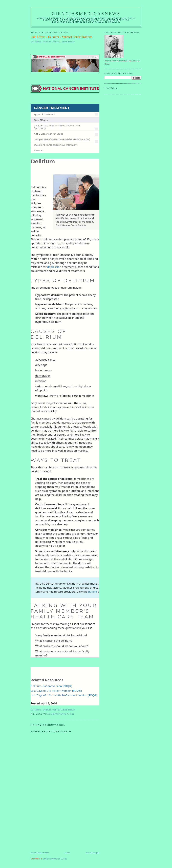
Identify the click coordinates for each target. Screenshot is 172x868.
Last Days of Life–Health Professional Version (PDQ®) (64, 695)
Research (39, 150)
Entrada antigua (93, 853)
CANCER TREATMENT (52, 108)
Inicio (67, 853)
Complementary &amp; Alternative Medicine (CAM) (62, 139)
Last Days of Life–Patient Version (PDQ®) (56, 691)
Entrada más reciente (40, 853)
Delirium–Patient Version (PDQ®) (51, 686)
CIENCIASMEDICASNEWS (86, 14)
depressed (53, 299)
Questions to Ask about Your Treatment (56, 145)
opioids (43, 390)
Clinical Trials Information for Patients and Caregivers (57, 127)
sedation (69, 555)
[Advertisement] (56, 827)
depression (54, 267)
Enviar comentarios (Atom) (55, 859)
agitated (67, 308)
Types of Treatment (45, 114)
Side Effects (41, 120)
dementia (71, 267)
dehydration (43, 376)
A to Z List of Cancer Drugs (49, 134)
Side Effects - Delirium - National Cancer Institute (53, 42)
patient (93, 592)
